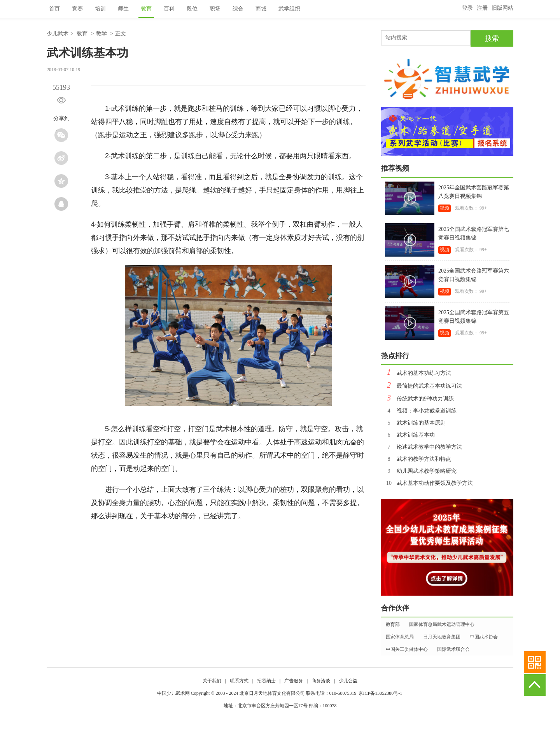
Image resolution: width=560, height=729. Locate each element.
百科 (169, 9)
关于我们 (212, 681)
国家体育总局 (400, 637)
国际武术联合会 (453, 649)
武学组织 (289, 9)
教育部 (393, 624)
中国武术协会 (484, 637)
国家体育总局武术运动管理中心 (442, 624)
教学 (101, 34)
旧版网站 (502, 8)
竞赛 (77, 9)
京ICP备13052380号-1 (381, 693)
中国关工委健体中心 (407, 649)
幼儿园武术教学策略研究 (419, 471)
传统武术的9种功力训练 (417, 399)
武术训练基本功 (408, 435)
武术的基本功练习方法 (416, 373)
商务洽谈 (321, 681)
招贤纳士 (266, 681)
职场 (215, 9)
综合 (238, 9)
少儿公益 (348, 681)
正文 (121, 34)
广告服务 (294, 681)
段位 (192, 9)
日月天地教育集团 (442, 637)
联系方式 (239, 681)
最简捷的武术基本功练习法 (422, 386)
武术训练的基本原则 (413, 423)
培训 (100, 9)
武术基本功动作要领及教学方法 (427, 483)
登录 (467, 8)
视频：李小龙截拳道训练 (419, 411)
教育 (146, 9)
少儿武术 (58, 34)
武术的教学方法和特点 (416, 459)
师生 (123, 9)
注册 (482, 8)
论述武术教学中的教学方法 (422, 447)
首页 (54, 9)
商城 (261, 9)
